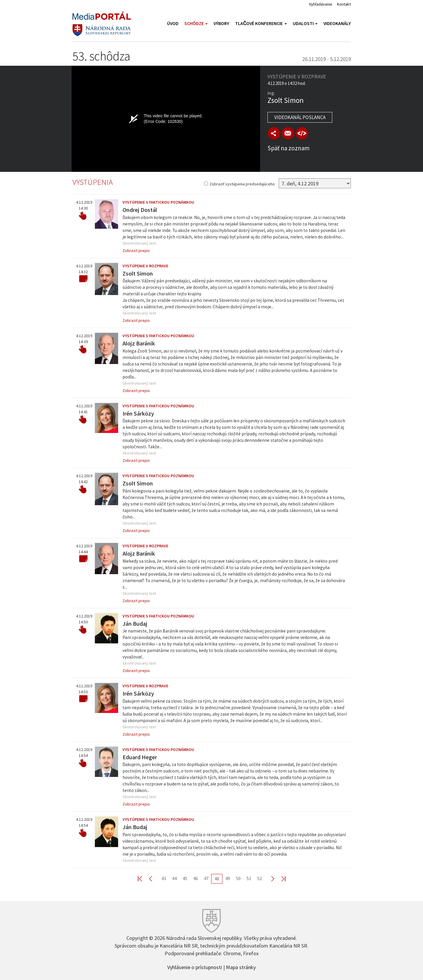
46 (196, 878)
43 (164, 878)
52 (260, 878)
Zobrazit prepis (136, 251)
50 (238, 878)
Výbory (221, 23)
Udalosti (305, 23)
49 (228, 878)
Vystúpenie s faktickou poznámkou (158, 202)
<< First (143, 878)
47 (206, 878)
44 (174, 878)
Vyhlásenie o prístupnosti (195, 967)
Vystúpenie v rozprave (145, 266)
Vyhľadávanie (321, 4)
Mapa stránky (241, 967)
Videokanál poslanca (300, 117)
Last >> (280, 878)
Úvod (173, 23)
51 (249, 878)
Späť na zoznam (289, 148)
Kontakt (344, 4)
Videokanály (337, 23)
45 (185, 878)
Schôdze (196, 23)
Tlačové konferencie (261, 23)
